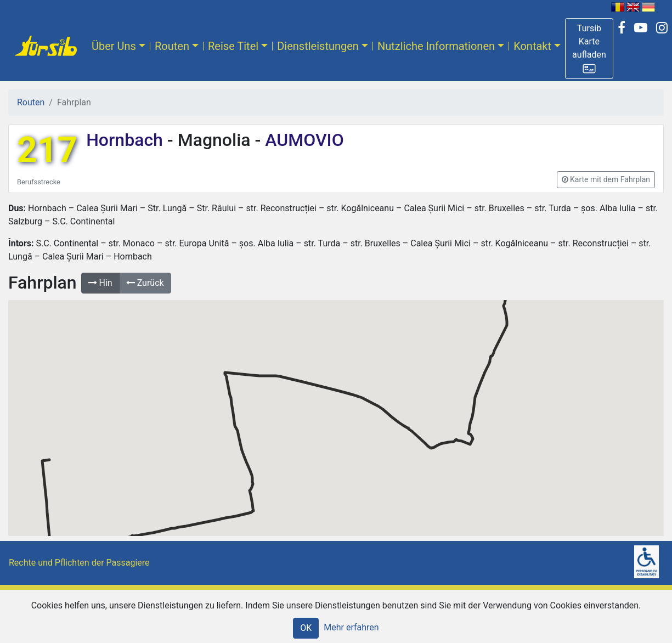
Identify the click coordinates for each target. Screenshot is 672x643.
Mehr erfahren (351, 627)
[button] (589, 49)
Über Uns (114, 46)
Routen (172, 46)
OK (306, 628)
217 (47, 150)
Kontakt (532, 46)
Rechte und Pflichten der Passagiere (79, 563)
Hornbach (127, 140)
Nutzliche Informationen (436, 46)
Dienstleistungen (318, 46)
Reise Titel (233, 46)
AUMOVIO (302, 140)
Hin (100, 283)
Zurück (145, 283)
